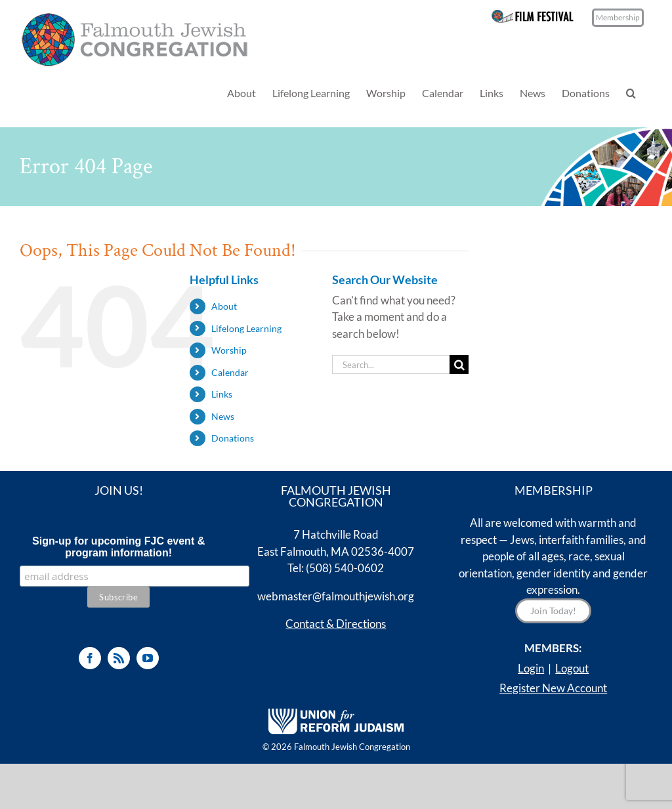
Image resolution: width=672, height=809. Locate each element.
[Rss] (119, 658)
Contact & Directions (336, 624)
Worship (229, 350)
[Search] (459, 364)
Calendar (230, 372)
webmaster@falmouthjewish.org (336, 596)
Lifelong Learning (246, 328)
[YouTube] (148, 658)
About (224, 306)
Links (222, 394)
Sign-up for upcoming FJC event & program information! (118, 547)
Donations (233, 438)
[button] (631, 93)
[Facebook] (90, 658)
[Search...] (391, 364)
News (223, 416)
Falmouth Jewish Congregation (352, 747)
